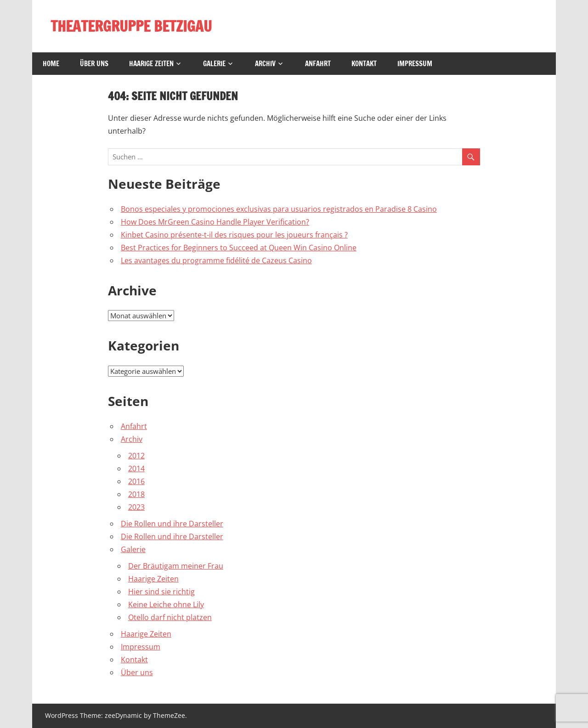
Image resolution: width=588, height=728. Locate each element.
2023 (136, 507)
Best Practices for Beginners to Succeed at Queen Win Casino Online (239, 248)
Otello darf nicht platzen (170, 617)
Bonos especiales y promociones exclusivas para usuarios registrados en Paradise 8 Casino (279, 209)
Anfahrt (318, 64)
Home (51, 64)
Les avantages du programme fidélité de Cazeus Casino (216, 260)
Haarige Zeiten (151, 64)
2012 (136, 456)
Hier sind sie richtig (161, 592)
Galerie (214, 64)
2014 (136, 468)
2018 (136, 494)
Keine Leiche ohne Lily (166, 604)
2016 (136, 481)
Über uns (94, 64)
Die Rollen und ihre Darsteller (172, 524)
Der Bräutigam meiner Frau (176, 566)
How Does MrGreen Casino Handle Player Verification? (215, 222)
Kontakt (364, 64)
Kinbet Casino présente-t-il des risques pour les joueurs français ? (234, 235)
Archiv (265, 64)
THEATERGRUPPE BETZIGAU (131, 26)
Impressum (415, 64)
